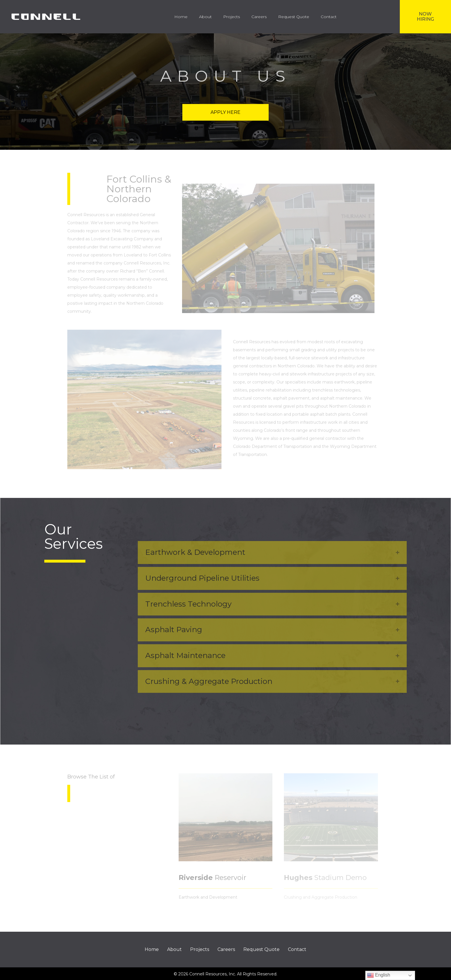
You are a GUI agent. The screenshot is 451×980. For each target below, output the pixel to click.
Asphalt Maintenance (185, 655)
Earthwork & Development (195, 552)
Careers (226, 949)
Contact (297, 949)
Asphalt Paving (174, 630)
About (174, 949)
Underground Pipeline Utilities (202, 578)
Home (152, 949)
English (379, 975)
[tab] (272, 553)
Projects (200, 949)
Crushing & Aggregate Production (209, 681)
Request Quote (261, 949)
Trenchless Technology (188, 604)
